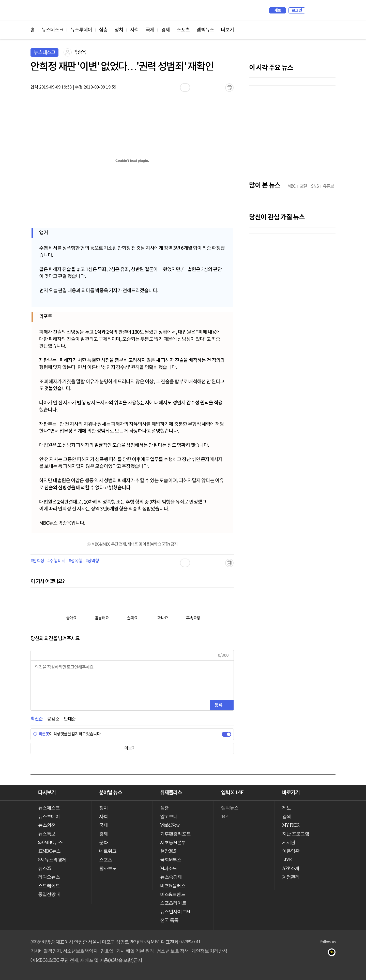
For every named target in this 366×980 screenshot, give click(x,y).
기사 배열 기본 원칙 (135, 951)
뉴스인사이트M (175, 912)
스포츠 (183, 30)
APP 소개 (291, 868)
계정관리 (291, 877)
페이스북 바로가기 (319, 30)
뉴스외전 (47, 825)
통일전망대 (49, 894)
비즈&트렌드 (173, 894)
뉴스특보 (47, 834)
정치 (119, 30)
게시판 (289, 842)
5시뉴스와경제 (52, 860)
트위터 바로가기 (331, 30)
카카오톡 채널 (333, 953)
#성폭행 (75, 561)
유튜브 (303, 953)
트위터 (323, 953)
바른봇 (41, 734)
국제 (150, 30)
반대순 (70, 719)
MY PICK (319, 10)
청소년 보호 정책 (173, 951)
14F (224, 816)
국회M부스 (171, 860)
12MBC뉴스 (49, 851)
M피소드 (169, 868)
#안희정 (37, 561)
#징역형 (92, 561)
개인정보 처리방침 (209, 951)
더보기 (227, 30)
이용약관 (291, 851)
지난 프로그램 (296, 834)
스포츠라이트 (173, 903)
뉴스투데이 (81, 30)
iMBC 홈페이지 (330, 10)
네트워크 (108, 851)
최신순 (36, 719)
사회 (134, 30)
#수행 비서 (56, 561)
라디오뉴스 (49, 877)
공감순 (53, 719)
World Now (170, 825)
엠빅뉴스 (205, 30)
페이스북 (313, 953)
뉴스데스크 (53, 30)
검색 (312, 10)
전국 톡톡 (169, 920)
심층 (103, 30)
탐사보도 (108, 868)
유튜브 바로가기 (307, 30)
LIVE (287, 860)
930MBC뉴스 (50, 842)
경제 (165, 30)
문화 (103, 842)
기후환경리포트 (175, 834)
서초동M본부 (173, 842)
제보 (278, 10)
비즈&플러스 (173, 886)
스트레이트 (49, 886)
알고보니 (169, 816)
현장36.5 (168, 851)
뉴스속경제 (171, 877)
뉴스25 (44, 868)
